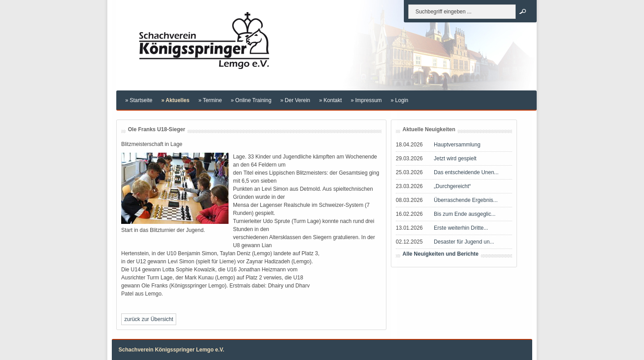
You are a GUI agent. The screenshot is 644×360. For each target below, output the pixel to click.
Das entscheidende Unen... (466, 172)
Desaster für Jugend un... (464, 242)
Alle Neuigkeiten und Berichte (441, 254)
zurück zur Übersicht (149, 319)
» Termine (210, 100)
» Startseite (139, 100)
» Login (400, 100)
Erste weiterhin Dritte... (461, 228)
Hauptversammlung (457, 145)
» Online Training (251, 100)
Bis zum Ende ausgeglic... (465, 214)
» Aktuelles (176, 100)
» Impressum (366, 100)
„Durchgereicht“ (452, 186)
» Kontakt (331, 100)
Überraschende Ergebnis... (466, 200)
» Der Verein (295, 100)
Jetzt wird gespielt (455, 159)
